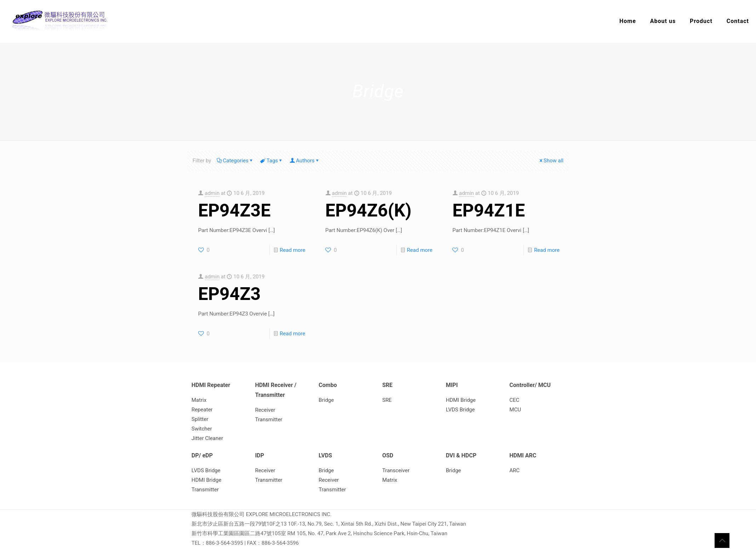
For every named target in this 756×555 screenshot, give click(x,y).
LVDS (325, 455)
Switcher (202, 429)
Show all (551, 161)
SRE (387, 385)
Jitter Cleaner (207, 438)
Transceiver (396, 470)
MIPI (452, 385)
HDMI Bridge (461, 400)
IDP (260, 455)
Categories (235, 161)
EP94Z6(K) (368, 210)
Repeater (202, 410)
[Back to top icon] (722, 540)
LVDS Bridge (460, 410)
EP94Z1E (489, 210)
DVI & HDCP (461, 455)
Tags (272, 161)
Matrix (199, 400)
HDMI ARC (523, 455)
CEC (514, 400)
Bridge (326, 400)
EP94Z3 (230, 294)
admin (212, 193)
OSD (388, 455)
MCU (515, 410)
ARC (514, 470)
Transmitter (269, 420)
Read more (292, 250)
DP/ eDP (202, 455)
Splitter (200, 419)
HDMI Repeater (211, 385)
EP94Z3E (234, 210)
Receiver (265, 410)
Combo (328, 385)
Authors (305, 161)
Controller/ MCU (530, 385)
